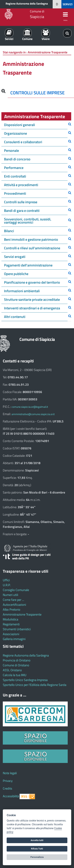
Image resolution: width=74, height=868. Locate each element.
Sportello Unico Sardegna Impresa (25, 680)
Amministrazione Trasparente (22, 614)
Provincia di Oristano (17, 660)
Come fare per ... (13, 600)
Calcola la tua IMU (15, 675)
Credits (7, 788)
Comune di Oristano (16, 665)
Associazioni (11, 634)
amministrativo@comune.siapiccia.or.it (33, 414)
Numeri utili (10, 595)
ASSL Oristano (12, 670)
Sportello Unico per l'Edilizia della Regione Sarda (35, 685)
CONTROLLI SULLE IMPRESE (37, 93)
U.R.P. (7, 585)
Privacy (8, 781)
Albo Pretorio (12, 610)
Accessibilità (11, 796)
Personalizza (37, 857)
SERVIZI (68, 4)
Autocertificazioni (14, 605)
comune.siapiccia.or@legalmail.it (30, 407)
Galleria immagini (14, 639)
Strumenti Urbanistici (17, 629)
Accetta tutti (37, 840)
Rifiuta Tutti (37, 849)
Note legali (10, 773)
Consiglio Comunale (16, 590)
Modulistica (10, 619)
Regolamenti (11, 624)
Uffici (6, 580)
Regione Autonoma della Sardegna (27, 4)
